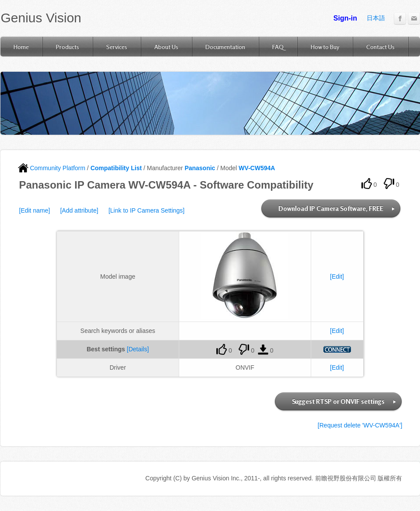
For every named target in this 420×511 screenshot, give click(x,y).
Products (68, 47)
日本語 (376, 18)
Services (117, 47)
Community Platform (52, 168)
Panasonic (200, 168)
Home (21, 47)
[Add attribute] (79, 210)
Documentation (225, 47)
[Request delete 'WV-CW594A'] (360, 425)
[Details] (138, 349)
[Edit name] (35, 210)
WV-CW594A (257, 168)
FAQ (278, 47)
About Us (166, 47)
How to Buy (325, 47)
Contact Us (380, 47)
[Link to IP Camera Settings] (146, 210)
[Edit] (337, 276)
